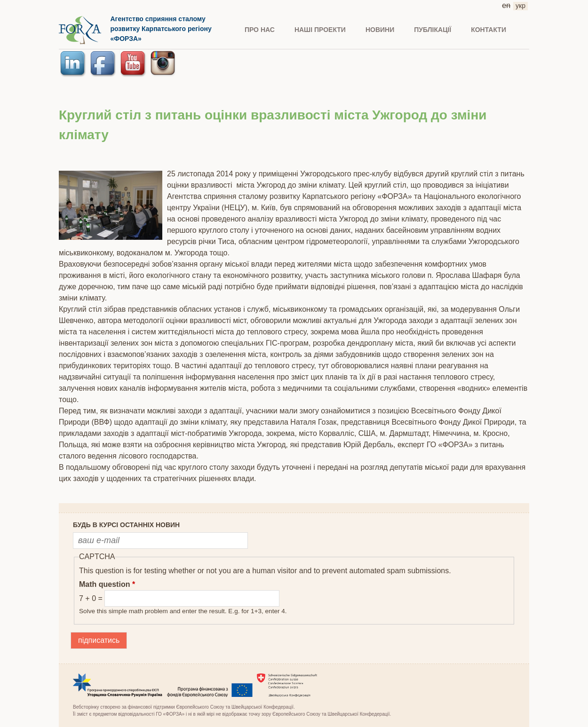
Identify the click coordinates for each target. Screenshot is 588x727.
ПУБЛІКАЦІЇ (433, 30)
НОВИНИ (380, 30)
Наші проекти (320, 30)
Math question (107, 584)
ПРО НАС (260, 30)
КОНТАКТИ (489, 30)
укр (520, 6)
